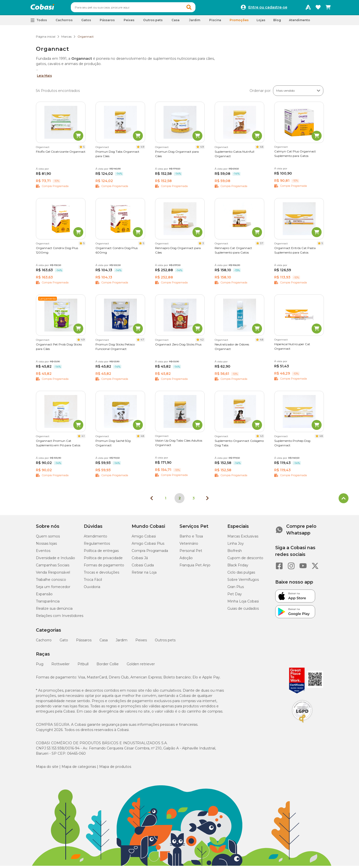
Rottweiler (60, 666)
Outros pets (165, 642)
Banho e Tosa (191, 538)
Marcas (66, 39)
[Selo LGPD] (302, 725)
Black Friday (238, 567)
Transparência (48, 603)
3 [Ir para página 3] (194, 500)
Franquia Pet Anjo (195, 567)
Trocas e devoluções (101, 575)
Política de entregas (101, 553)
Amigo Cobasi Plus (148, 546)
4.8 (262, 149)
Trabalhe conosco (51, 582)
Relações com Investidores (60, 618)
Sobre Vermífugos (243, 582)
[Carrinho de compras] (328, 8)
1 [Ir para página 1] (166, 500)
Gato (64, 642)
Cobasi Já (140, 560)
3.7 (262, 245)
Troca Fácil (93, 582)
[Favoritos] (318, 8)
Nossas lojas (46, 546)
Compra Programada (150, 553)
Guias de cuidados (243, 611)
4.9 (142, 149)
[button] (198, 8)
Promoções (239, 22)
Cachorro (44, 642)
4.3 (262, 438)
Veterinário (189, 546)
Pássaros (84, 642)
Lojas (261, 22)
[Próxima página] (207, 500)
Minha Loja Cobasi (243, 603)
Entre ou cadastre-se (268, 8)
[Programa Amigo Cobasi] (308, 8)
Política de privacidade (103, 560)
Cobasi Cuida (143, 567)
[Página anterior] (152, 500)
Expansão (44, 596)
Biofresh (235, 553)
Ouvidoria (92, 589)
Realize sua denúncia (54, 611)
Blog (277, 22)
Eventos (43, 553)
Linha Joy (236, 546)
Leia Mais (44, 78)
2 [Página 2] (180, 500)
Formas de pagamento (104, 567)
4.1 (83, 438)
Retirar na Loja (144, 575)
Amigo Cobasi (144, 538)
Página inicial (46, 39)
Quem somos (48, 538)
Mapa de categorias (79, 769)
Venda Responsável (53, 575)
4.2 (202, 342)
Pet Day (235, 596)
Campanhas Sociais (53, 567)
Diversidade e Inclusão (55, 560)
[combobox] (143, 8)
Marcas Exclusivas (243, 538)
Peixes (141, 642)
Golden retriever (141, 666)
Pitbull (83, 666)
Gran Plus (236, 589)
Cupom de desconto (245, 560)
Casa (104, 642)
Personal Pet (191, 553)
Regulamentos (97, 546)
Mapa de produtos (115, 769)
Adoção (186, 560)
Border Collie (108, 666)
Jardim (122, 642)
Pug (40, 666)
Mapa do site (47, 769)
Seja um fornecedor (53, 589)
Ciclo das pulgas (241, 575)
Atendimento (300, 22)
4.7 (142, 342)
